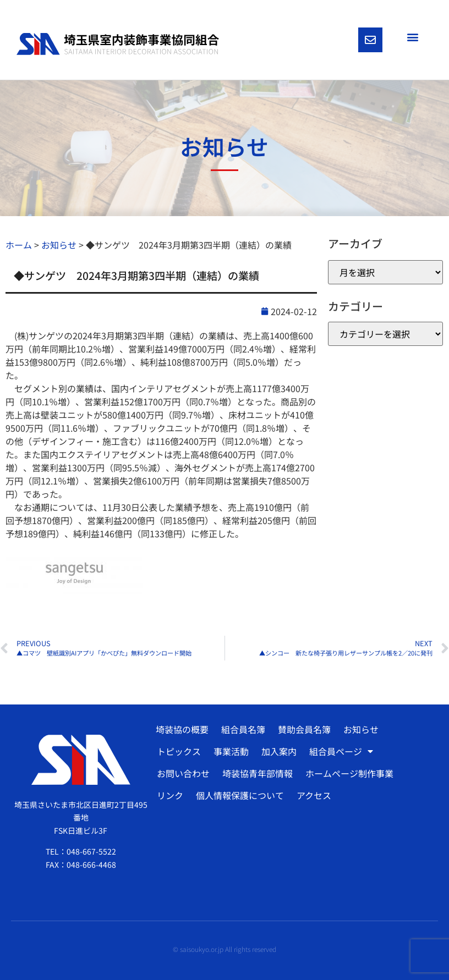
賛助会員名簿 (304, 729)
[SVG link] (118, 44)
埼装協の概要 (182, 729)
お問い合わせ (183, 773)
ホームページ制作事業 (349, 773)
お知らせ (361, 729)
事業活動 (231, 751)
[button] (412, 37)
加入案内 (279, 751)
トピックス (179, 751)
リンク (170, 795)
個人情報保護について (240, 795)
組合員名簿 (243, 729)
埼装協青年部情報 (258, 773)
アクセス (314, 795)
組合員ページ (341, 751)
